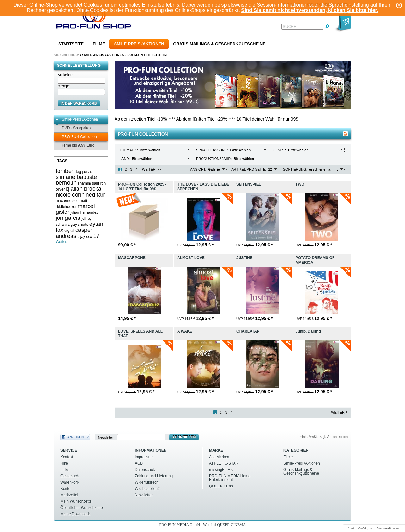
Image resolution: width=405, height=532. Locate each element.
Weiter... (63, 242)
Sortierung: (295, 169)
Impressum (144, 457)
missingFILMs (221, 470)
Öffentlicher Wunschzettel (82, 508)
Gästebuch (70, 476)
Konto (65, 489)
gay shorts (79, 225)
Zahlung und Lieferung (154, 476)
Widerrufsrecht (147, 482)
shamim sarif (88, 183)
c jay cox (85, 237)
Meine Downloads (75, 514)
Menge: (64, 86)
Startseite (71, 44)
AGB (139, 463)
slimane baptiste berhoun (76, 180)
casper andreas (74, 233)
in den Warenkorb (79, 103)
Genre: (280, 150)
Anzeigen (75, 437)
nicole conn (70, 195)
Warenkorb (70, 482)
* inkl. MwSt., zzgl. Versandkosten (324, 437)
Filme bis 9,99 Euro (75, 146)
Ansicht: (198, 169)
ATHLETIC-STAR (224, 463)
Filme (99, 44)
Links (65, 470)
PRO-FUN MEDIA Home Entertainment (230, 478)
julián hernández (84, 212)
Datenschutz (145, 470)
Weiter (149, 169)
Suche (290, 27)
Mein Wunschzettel (76, 501)
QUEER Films (221, 486)
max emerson (67, 201)
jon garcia (68, 218)
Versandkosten (389, 528)
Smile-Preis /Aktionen (139, 44)
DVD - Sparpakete (74, 128)
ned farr (95, 195)
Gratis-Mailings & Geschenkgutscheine (219, 44)
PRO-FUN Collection (147, 55)
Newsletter (106, 437)
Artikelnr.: (65, 75)
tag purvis (84, 172)
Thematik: (129, 150)
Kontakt (67, 457)
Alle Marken (219, 457)
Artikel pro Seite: (249, 169)
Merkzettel (69, 495)
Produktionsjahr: (215, 159)
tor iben (65, 171)
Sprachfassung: (213, 150)
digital (69, 231)
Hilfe (64, 463)
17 (96, 236)
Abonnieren (184, 437)
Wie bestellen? (147, 489)
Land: (125, 159)
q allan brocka (84, 189)
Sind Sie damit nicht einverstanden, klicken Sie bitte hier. (310, 10)
